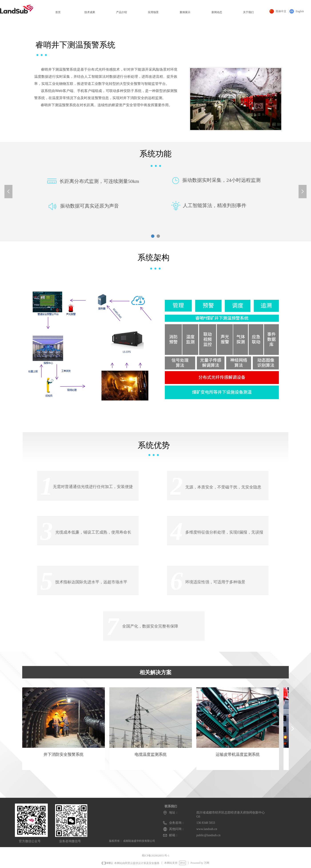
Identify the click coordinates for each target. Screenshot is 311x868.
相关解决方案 (155, 672)
